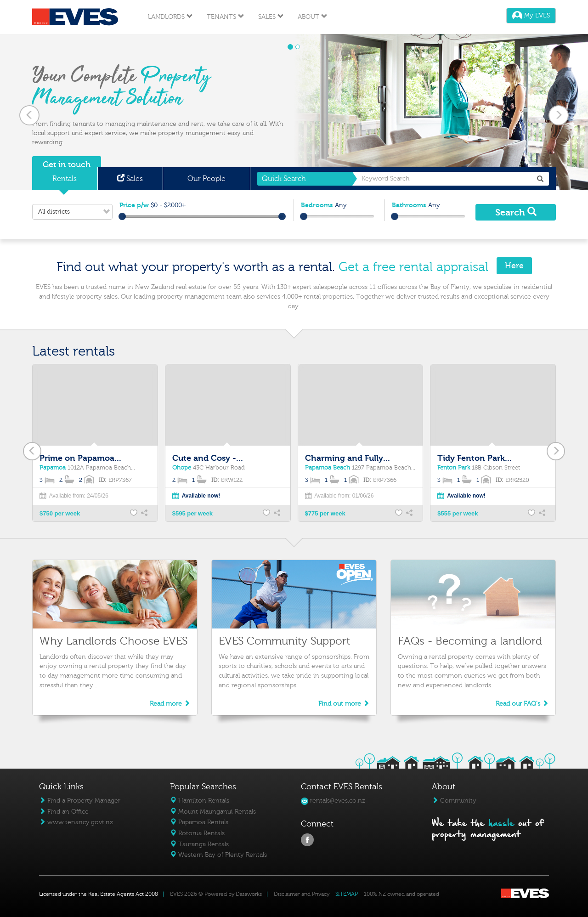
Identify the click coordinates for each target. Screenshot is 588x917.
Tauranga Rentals (199, 844)
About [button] (313, 17)
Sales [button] (271, 17)
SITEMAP (347, 894)
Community (454, 801)
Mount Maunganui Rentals (213, 812)
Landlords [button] (170, 17)
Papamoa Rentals (199, 822)
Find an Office (64, 812)
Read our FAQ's (522, 704)
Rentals (65, 179)
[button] (29, 112)
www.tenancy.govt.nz (76, 822)
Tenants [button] (226, 17)
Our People (206, 179)
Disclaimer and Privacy (302, 894)
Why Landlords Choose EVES (113, 641)
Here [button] (514, 266)
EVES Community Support (284, 641)
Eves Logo (75, 17)
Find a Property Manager (80, 801)
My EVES (531, 15)
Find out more (344, 704)
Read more (170, 704)
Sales (130, 179)
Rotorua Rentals (197, 833)
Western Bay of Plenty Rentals (218, 855)
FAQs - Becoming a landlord (470, 641)
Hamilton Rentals (200, 801)
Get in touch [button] (67, 165)
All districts (75, 212)
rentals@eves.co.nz (333, 801)
